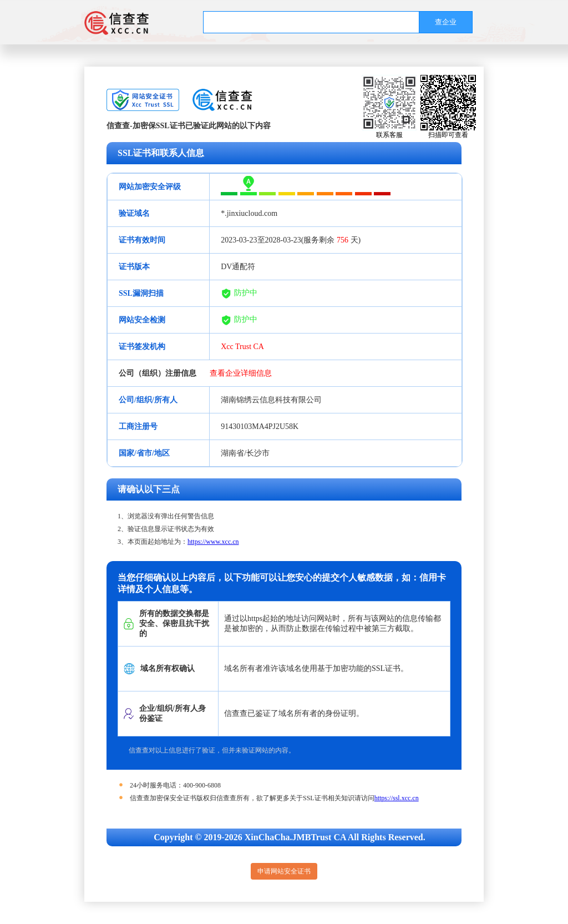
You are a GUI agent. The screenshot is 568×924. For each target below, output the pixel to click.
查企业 (446, 22)
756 (343, 240)
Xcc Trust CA (242, 347)
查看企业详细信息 (241, 373)
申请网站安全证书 (284, 871)
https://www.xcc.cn (213, 542)
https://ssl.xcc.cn (397, 798)
